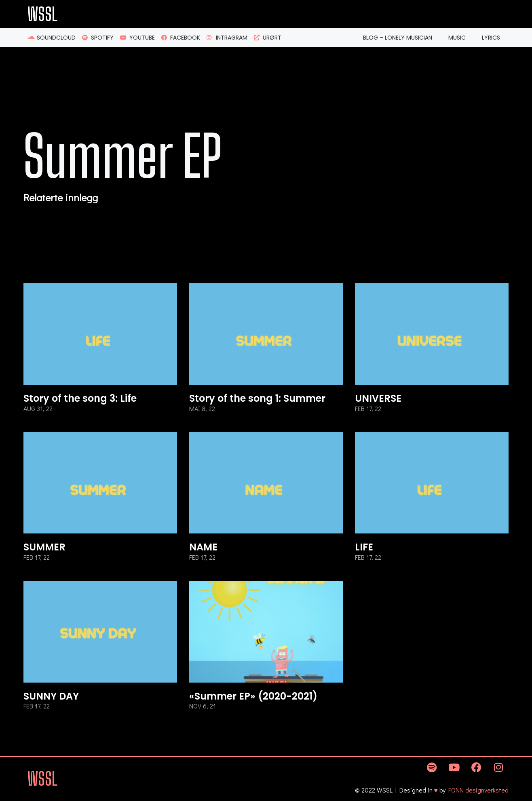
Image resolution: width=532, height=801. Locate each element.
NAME (203, 547)
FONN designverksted (478, 790)
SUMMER (44, 547)
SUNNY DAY (51, 696)
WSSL (42, 14)
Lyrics (491, 38)
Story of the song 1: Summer (257, 398)
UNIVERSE (378, 398)
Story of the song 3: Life (80, 398)
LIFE (364, 547)
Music (457, 38)
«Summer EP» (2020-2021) (253, 696)
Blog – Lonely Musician (398, 38)
